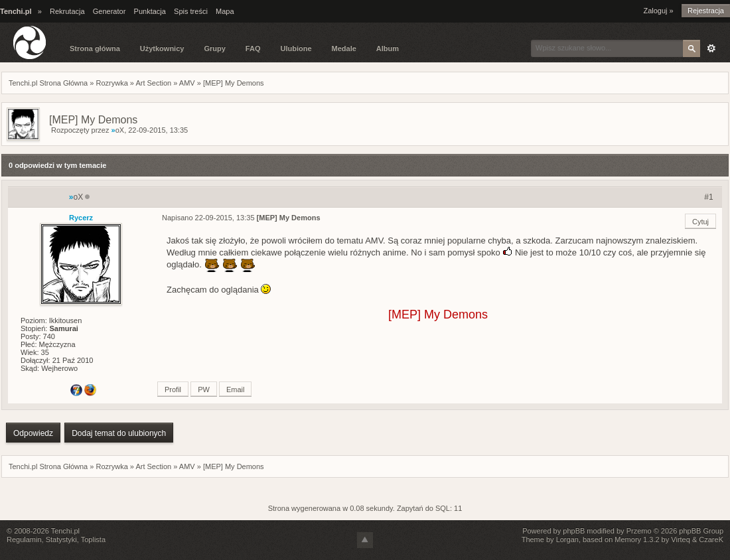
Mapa (225, 11)
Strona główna (95, 48)
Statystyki (61, 539)
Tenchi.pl (65, 531)
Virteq (681, 539)
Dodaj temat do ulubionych (119, 433)
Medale (344, 48)
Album (388, 48)
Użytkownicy (162, 48)
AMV (187, 83)
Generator (110, 11)
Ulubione (296, 48)
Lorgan (567, 539)
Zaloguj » (658, 11)
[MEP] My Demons (234, 83)
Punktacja (150, 11)
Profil (173, 389)
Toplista (93, 539)
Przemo (639, 531)
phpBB (574, 531)
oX (118, 130)
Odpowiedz (33, 433)
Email (236, 389)
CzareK (711, 539)
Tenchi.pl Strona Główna (48, 83)
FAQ (253, 48)
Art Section (153, 83)
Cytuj (700, 222)
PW (204, 389)
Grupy (214, 48)
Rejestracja (706, 11)
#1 (708, 197)
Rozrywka (111, 83)
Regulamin (24, 539)
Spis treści (191, 11)
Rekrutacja (67, 11)
